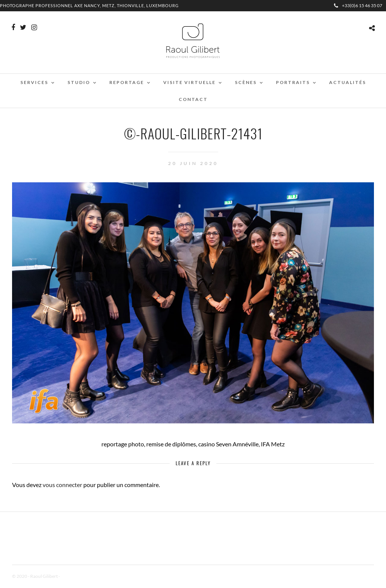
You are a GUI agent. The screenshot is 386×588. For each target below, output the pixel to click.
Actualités (348, 82)
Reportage (127, 82)
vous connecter (62, 485)
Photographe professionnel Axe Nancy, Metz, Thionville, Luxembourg (89, 5)
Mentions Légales (78, 576)
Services (34, 82)
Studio (79, 82)
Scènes (246, 82)
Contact (193, 99)
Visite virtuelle (189, 82)
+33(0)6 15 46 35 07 (358, 5)
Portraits (293, 82)
